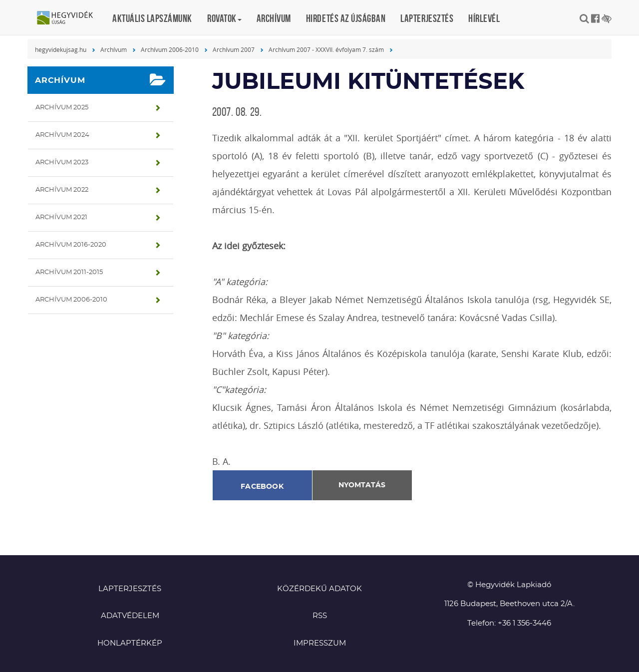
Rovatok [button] (224, 18)
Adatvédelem (130, 616)
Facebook (262, 487)
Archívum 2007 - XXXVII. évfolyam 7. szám (326, 49)
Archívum (274, 18)
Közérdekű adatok (319, 589)
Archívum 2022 (62, 190)
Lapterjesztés (427, 18)
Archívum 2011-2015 (69, 272)
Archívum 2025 (62, 108)
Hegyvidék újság (70, 18)
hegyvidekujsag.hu (61, 49)
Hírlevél (484, 18)
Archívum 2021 (61, 217)
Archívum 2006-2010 (170, 49)
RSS (320, 616)
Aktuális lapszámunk (152, 18)
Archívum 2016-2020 (71, 245)
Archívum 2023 (62, 163)
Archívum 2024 (62, 135)
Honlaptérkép (130, 643)
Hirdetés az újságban (346, 18)
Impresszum (320, 643)
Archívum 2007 (234, 49)
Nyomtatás (362, 485)
